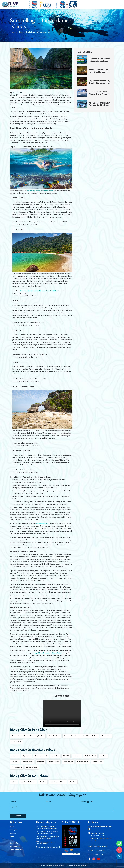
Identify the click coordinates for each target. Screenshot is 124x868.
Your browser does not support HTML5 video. (62, 713)
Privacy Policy (15, 846)
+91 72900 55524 (96, 854)
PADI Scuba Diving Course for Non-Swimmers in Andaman (48, 838)
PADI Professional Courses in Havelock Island (46, 843)
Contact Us (14, 843)
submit (18, 816)
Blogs (12, 836)
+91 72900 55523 (96, 850)
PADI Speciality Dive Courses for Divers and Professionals (47, 833)
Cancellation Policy (17, 850)
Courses (13, 833)
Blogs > (22, 32)
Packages (13, 830)
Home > (14, 32)
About (12, 826)
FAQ (11, 840)
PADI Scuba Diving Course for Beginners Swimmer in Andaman (47, 827)
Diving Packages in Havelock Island (48, 847)
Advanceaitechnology (80, 866)
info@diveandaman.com (98, 846)
